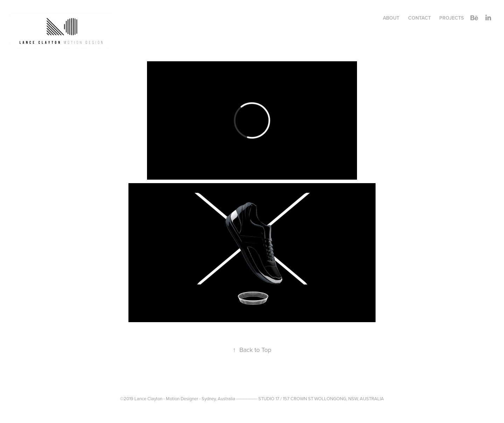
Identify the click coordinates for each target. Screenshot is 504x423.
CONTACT (419, 18)
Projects (451, 18)
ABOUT (391, 18)
